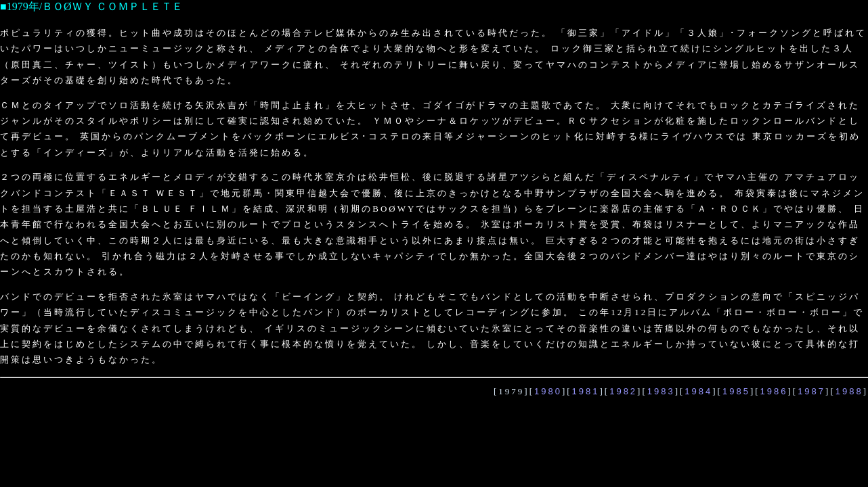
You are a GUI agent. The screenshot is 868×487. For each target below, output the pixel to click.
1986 (774, 391)
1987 (811, 391)
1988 (849, 391)
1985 (736, 391)
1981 (586, 391)
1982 (623, 391)
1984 (698, 391)
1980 (548, 391)
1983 (661, 391)
